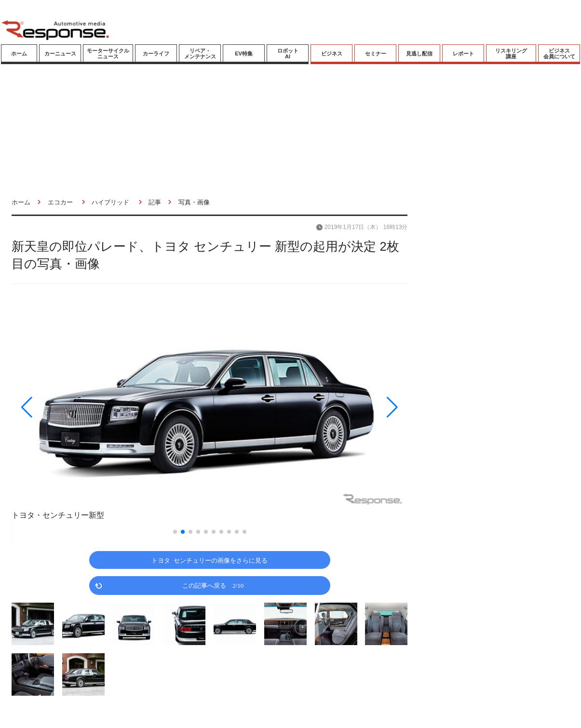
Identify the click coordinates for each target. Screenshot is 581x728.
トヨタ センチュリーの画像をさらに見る (209, 560)
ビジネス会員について (559, 54)
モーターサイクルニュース (108, 54)
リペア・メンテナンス (200, 54)
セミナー (376, 54)
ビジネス (332, 54)
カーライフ (156, 54)
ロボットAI (288, 54)
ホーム (19, 54)
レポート (463, 54)
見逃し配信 (419, 54)
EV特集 (244, 54)
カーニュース (60, 54)
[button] (71, 407)
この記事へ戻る (213, 585)
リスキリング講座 (511, 54)
